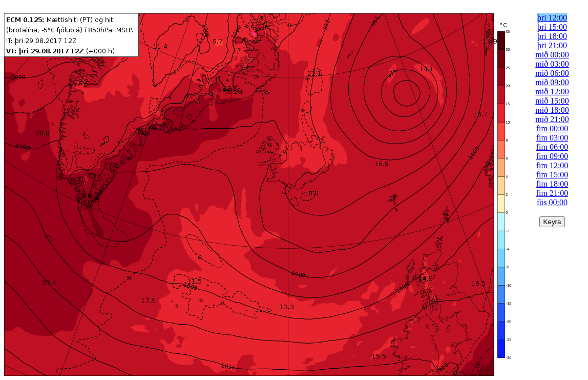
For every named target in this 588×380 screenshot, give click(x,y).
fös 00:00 (552, 202)
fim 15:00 (552, 175)
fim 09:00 (552, 156)
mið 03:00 (552, 64)
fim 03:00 (552, 138)
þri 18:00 (552, 36)
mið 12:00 (552, 92)
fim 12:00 (552, 165)
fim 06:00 (552, 147)
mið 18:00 (552, 110)
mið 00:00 (552, 55)
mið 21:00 (552, 119)
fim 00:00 (552, 128)
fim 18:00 (552, 184)
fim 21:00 (552, 193)
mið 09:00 (552, 82)
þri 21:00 (552, 45)
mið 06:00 (552, 73)
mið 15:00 (552, 101)
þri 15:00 (552, 27)
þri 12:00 (552, 18)
